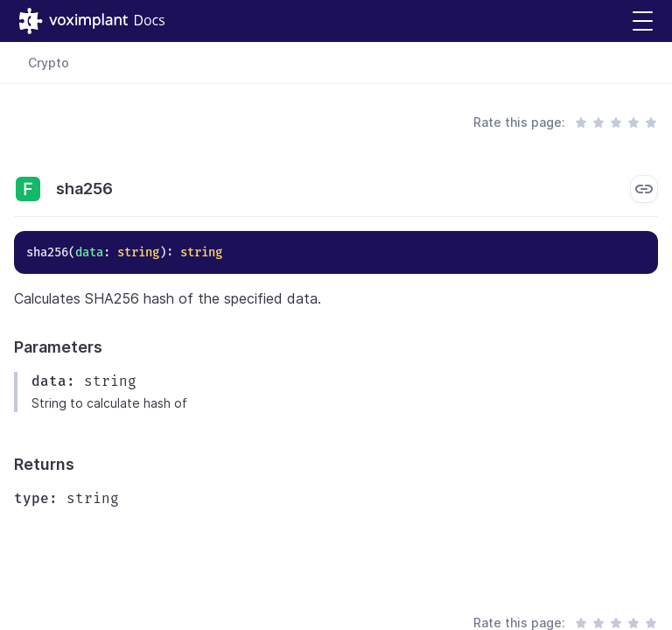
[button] (643, 21)
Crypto (49, 63)
